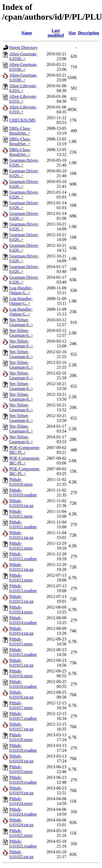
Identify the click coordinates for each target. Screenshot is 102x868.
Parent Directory (23, 47)
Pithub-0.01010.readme (23, 493)
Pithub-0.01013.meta (21, 578)
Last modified (56, 33)
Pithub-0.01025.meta (21, 833)
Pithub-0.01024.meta (21, 801)
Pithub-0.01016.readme (23, 684)
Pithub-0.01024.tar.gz (21, 822)
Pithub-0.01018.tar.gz (21, 759)
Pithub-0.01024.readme (23, 812)
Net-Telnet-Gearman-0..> (21, 322)
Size (72, 33)
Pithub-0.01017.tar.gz (21, 727)
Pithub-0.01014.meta (21, 610)
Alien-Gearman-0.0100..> (23, 56)
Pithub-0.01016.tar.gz (21, 695)
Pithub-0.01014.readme (23, 620)
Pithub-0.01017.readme (23, 716)
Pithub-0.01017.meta (21, 705)
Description (89, 33)
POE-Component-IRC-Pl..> (25, 450)
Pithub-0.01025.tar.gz (21, 854)
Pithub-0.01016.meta (21, 673)
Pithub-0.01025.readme (23, 844)
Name (27, 33)
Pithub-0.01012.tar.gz (21, 567)
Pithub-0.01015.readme (23, 652)
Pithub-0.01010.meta (21, 482)
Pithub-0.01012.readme (23, 556)
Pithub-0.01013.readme (23, 588)
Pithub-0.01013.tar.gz (21, 599)
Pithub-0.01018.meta (21, 737)
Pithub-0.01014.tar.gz (21, 631)
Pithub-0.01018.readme (23, 748)
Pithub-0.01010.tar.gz (21, 503)
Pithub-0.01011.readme (23, 524)
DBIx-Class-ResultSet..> (20, 131)
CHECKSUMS (22, 120)
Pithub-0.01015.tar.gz (21, 663)
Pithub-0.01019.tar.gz (21, 790)
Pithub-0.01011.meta (21, 514)
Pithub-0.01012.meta (21, 546)
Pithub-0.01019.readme (23, 780)
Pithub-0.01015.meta (21, 641)
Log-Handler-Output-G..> (21, 290)
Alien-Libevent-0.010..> (23, 88)
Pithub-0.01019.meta (21, 769)
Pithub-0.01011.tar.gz (21, 535)
